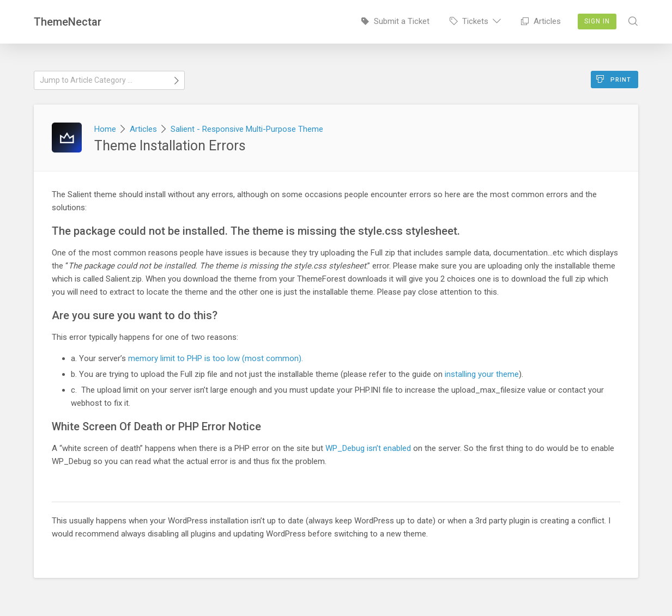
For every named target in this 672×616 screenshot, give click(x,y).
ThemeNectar (68, 22)
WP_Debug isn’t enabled (368, 448)
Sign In (597, 21)
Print (614, 79)
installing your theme (482, 374)
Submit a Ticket (395, 21)
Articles (541, 21)
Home (105, 129)
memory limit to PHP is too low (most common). (216, 358)
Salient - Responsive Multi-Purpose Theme (247, 129)
